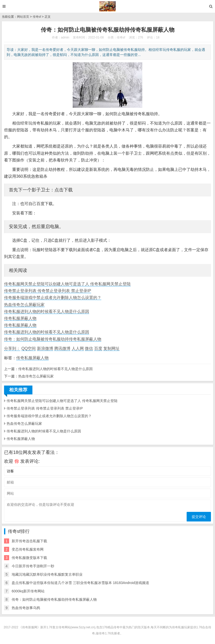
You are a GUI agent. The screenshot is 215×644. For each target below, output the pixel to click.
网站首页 (23, 17)
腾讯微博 (62, 348)
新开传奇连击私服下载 (29, 541)
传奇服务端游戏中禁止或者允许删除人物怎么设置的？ (53, 298)
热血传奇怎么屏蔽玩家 (24, 305)
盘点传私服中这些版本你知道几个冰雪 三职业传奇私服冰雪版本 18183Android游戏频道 (80, 583)
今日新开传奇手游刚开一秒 (33, 566)
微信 (89, 348)
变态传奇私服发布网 (28, 549)
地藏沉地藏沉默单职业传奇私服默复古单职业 (47, 574)
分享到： (12, 348)
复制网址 (111, 348)
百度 (98, 348)
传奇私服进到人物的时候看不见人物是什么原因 (47, 311)
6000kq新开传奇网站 (28, 591)
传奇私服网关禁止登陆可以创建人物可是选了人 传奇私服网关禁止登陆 (67, 284)
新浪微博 (45, 348)
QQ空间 (28, 348)
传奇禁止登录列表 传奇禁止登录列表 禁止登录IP (48, 291)
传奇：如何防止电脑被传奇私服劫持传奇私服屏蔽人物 (53, 339)
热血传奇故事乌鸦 (26, 608)
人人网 (78, 348)
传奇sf (37, 17)
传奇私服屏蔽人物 (20, 318)
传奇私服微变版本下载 (29, 558)
